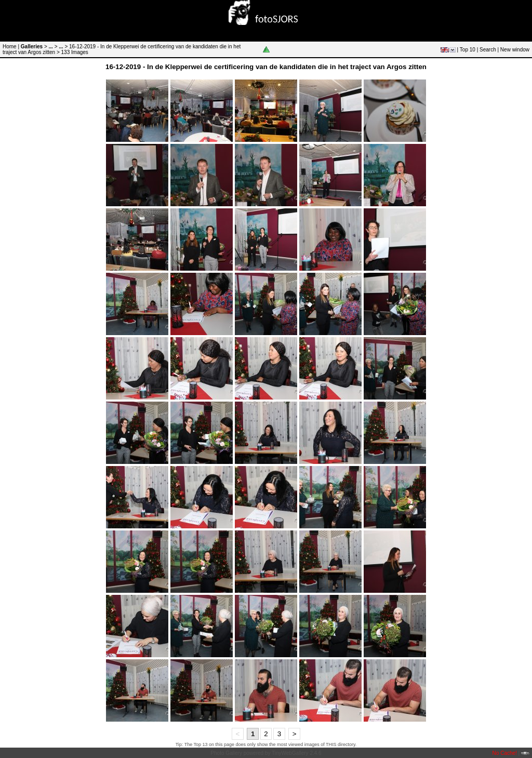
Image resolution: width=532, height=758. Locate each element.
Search (488, 50)
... (51, 46)
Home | (11, 46)
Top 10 (468, 50)
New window (515, 50)
